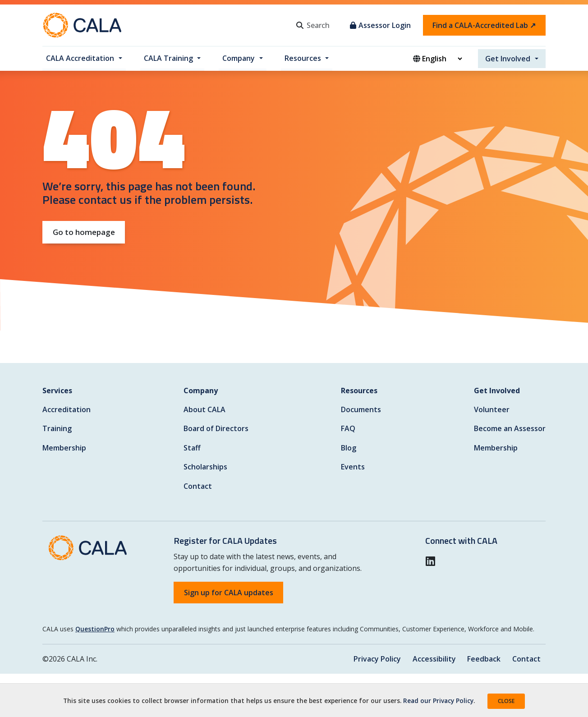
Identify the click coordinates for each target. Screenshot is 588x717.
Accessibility (433, 659)
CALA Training (168, 58)
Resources (303, 58)
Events (353, 467)
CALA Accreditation (80, 58)
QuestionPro (95, 629)
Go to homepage (84, 232)
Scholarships (205, 467)
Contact (198, 486)
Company (239, 58)
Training (57, 428)
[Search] (325, 25)
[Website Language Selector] (442, 59)
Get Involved (508, 59)
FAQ (348, 428)
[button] (433, 561)
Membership (64, 448)
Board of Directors (216, 428)
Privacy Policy (376, 659)
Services (57, 391)
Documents (361, 409)
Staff (192, 448)
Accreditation (67, 409)
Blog (349, 448)
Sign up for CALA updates (229, 593)
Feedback (483, 659)
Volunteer (492, 409)
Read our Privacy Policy (438, 701)
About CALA (204, 409)
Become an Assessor (510, 428)
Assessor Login (380, 25)
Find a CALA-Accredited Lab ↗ (484, 25)
